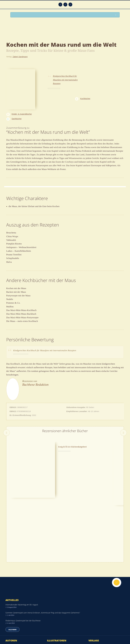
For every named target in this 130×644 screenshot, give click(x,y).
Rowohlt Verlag (95, 596)
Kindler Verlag (94, 589)
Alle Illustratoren (58, 618)
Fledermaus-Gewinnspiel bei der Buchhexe (23, 564)
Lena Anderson (12, 600)
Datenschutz (11, 630)
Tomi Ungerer (52, 611)
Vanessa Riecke (54, 592)
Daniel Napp (10, 592)
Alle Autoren (14, 618)
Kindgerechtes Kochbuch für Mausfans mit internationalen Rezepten (65, 80)
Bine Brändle (52, 608)
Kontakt (100, 632)
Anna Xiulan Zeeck (13, 589)
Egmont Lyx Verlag (96, 611)
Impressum (10, 633)
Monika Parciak (53, 596)
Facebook (65, 4)
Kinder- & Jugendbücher (22, 114)
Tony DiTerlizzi (11, 608)
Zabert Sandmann (20, 57)
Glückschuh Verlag (96, 600)
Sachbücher (17, 119)
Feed (60, 4)
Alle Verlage (97, 618)
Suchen (116, 15)
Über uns (100, 635)
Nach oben (117, 526)
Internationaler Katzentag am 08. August (22, 548)
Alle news (12, 573)
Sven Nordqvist (53, 589)
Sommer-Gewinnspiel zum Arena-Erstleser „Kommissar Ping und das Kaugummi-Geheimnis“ (43, 556)
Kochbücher (85, 99)
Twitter (70, 4)
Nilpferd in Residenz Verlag (99, 608)
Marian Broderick (12, 611)
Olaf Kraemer (11, 596)
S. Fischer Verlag (95, 592)
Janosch (50, 600)
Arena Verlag (94, 604)
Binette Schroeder (54, 604)
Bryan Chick (10, 604)
